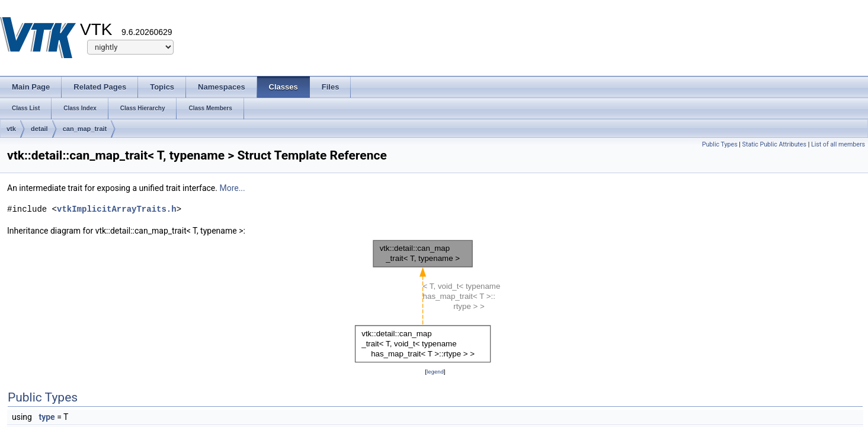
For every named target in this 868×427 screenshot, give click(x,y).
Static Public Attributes (774, 144)
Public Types (720, 144)
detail (39, 129)
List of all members (838, 144)
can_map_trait (85, 129)
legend (435, 372)
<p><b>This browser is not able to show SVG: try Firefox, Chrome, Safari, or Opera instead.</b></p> (435, 301)
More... (232, 188)
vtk (11, 129)
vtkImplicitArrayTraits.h (117, 209)
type (47, 417)
